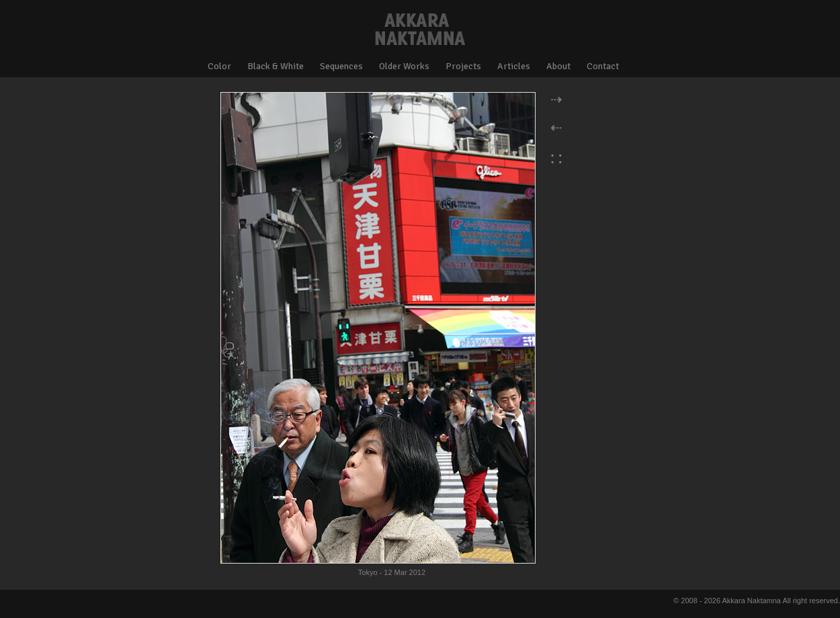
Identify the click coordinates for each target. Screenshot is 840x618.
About (558, 66)
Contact (603, 66)
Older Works (404, 66)
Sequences (341, 66)
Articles (514, 66)
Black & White (276, 66)
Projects (463, 66)
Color (219, 66)
